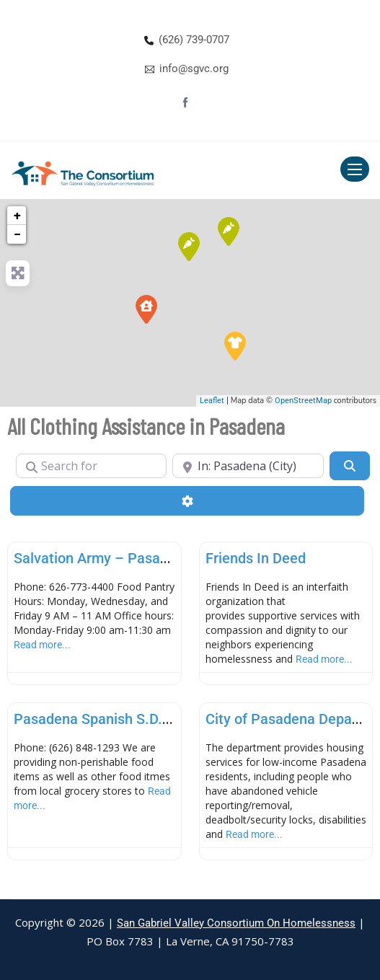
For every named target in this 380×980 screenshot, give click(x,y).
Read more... (42, 645)
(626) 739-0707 (194, 40)
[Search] (350, 466)
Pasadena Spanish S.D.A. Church (119, 719)
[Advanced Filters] (187, 500)
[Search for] (91, 466)
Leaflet (212, 401)
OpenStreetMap (303, 401)
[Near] (248, 466)
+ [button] (17, 215)
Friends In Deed (256, 558)
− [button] (17, 234)
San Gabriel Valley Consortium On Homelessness (236, 923)
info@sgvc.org (194, 69)
